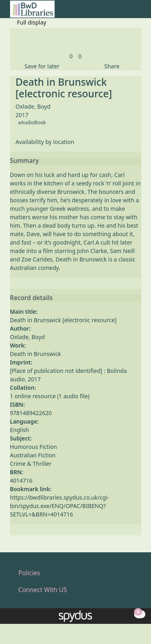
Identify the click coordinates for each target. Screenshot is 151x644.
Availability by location (45, 142)
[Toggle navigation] (137, 12)
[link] (71, 56)
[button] (127, 12)
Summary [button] (25, 161)
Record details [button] (31, 298)
